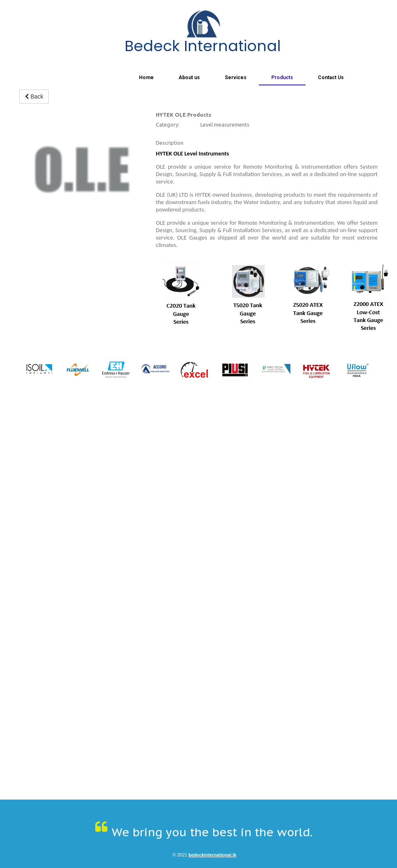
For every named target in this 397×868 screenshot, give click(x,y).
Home (146, 78)
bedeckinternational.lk (212, 855)
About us (189, 78)
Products (282, 78)
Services (236, 78)
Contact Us (331, 78)
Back (34, 96)
